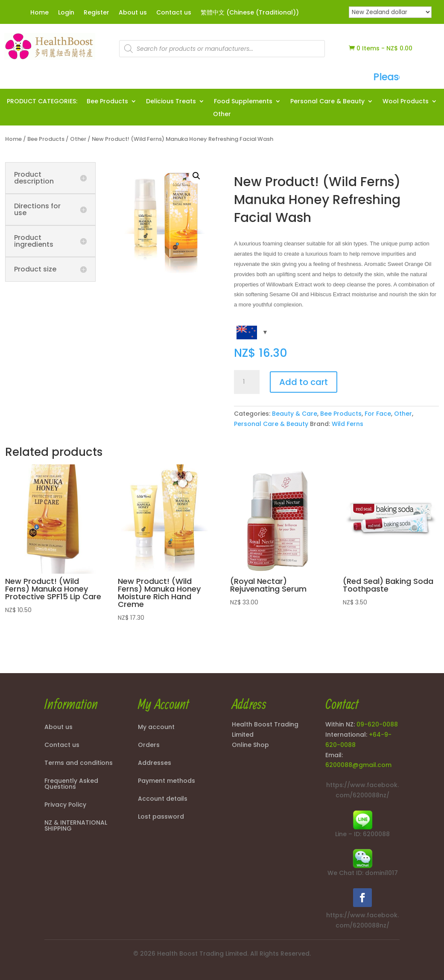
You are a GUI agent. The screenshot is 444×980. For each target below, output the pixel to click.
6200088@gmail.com (358, 765)
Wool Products (406, 102)
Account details (163, 799)
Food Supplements (243, 102)
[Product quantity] (247, 382)
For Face (378, 414)
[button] (196, 176)
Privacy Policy (65, 805)
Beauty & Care (295, 414)
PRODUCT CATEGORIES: (42, 102)
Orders (149, 745)
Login (66, 13)
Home (39, 13)
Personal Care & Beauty (327, 102)
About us (133, 13)
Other (222, 115)
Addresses (155, 763)
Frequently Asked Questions (71, 784)
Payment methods (166, 781)
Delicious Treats (171, 102)
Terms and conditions (79, 763)
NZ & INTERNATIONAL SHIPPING (76, 826)
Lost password (161, 817)
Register (96, 13)
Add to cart (304, 382)
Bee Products (107, 102)
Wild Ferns (348, 424)
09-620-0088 (377, 724)
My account (156, 728)
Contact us (174, 13)
